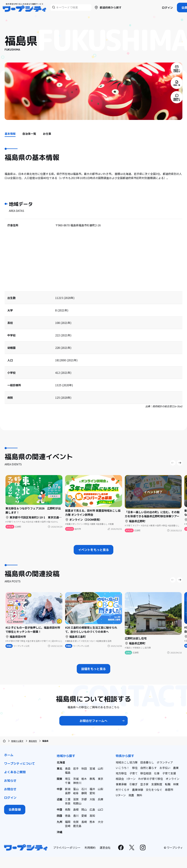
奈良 (68, 803)
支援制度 (157, 784)
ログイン (167, 8)
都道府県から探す (108, 8)
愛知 (92, 793)
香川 (76, 816)
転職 (168, 784)
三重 (68, 799)
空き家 (144, 784)
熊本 (92, 822)
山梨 (101, 789)
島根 (76, 809)
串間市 (169, 790)
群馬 (92, 779)
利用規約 (90, 848)
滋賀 (76, 799)
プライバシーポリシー (67, 848)
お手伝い (165, 768)
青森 (68, 768)
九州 (59, 822)
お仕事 (47, 134)
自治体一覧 (29, 134)
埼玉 (68, 779)
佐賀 (76, 822)
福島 (68, 773)
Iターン (131, 779)
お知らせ (10, 781)
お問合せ (10, 789)
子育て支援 (169, 773)
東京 (101, 779)
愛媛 (84, 816)
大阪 (92, 799)
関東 (59, 779)
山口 (101, 809)
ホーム (9, 755)
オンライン (172, 779)
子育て (133, 773)
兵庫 (101, 799)
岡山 (84, 809)
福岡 (68, 822)
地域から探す (17, 741)
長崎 (84, 822)
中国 (59, 809)
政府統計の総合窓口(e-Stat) (167, 406)
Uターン (121, 795)
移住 (135, 768)
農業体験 (138, 790)
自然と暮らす (149, 768)
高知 (92, 816)
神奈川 (77, 783)
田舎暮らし (147, 762)
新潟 (68, 789)
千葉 (68, 783)
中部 (59, 789)
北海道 (61, 762)
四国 (59, 816)
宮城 (92, 768)
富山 (76, 789)
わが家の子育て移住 (151, 779)
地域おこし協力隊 (127, 762)
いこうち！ (123, 768)
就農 (131, 795)
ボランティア (165, 762)
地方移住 (121, 773)
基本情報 (10, 134)
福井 (92, 789)
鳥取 (68, 809)
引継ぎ (133, 784)
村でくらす (123, 790)
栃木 (84, 779)
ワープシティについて (19, 764)
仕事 (157, 773)
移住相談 (146, 773)
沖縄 (59, 832)
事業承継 (121, 784)
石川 (84, 789)
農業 (176, 768)
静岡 (84, 793)
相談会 (120, 779)
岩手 (76, 768)
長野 (68, 793)
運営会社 (105, 848)
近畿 (59, 799)
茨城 (76, 779)
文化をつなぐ (154, 790)
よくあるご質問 (15, 772)
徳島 (68, 816)
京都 (84, 799)
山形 (101, 768)
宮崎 (68, 826)
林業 (176, 784)
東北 (59, 768)
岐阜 (76, 793)
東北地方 (33, 741)
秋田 (84, 768)
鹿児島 (77, 826)
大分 (101, 822)
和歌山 (77, 803)
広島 (92, 809)
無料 (139, 795)
